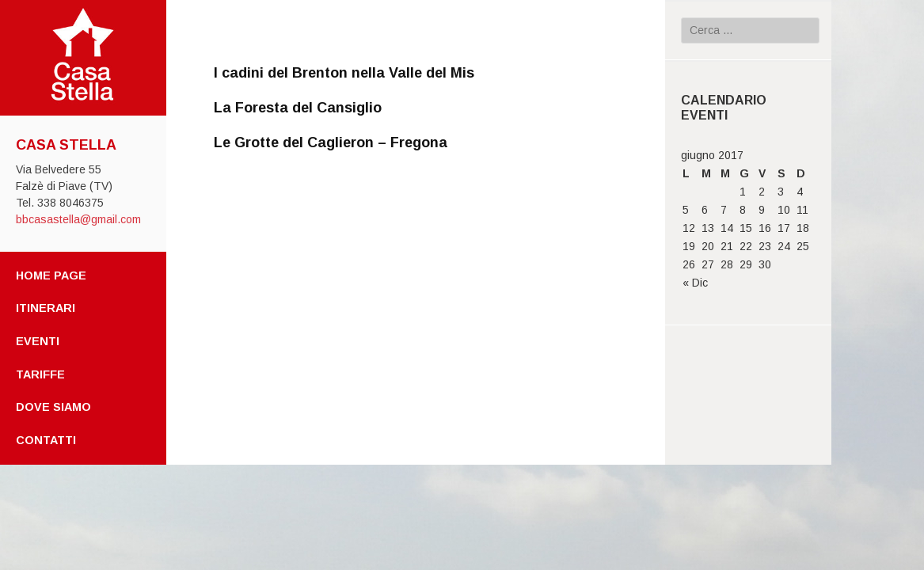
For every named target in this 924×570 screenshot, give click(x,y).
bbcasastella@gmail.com (78, 219)
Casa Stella (66, 145)
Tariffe (40, 374)
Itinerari (46, 308)
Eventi (38, 341)
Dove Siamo (53, 407)
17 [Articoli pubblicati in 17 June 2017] (784, 228)
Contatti (46, 440)
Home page (51, 275)
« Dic (695, 283)
